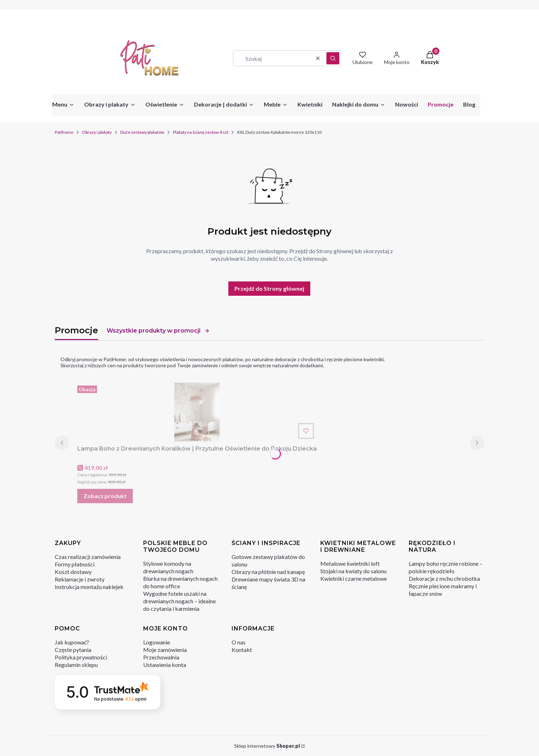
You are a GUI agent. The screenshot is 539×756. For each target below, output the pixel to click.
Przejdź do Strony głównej (269, 288)
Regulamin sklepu (76, 665)
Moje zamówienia (165, 650)
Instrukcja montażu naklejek (89, 587)
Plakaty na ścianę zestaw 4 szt (201, 132)
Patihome (64, 132)
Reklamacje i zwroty (80, 579)
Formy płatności (75, 564)
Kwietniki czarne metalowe (354, 578)
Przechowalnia (161, 657)
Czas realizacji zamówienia (88, 557)
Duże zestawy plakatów (142, 132)
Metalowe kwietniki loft (350, 563)
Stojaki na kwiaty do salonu (353, 571)
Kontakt (242, 650)
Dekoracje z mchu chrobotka (444, 578)
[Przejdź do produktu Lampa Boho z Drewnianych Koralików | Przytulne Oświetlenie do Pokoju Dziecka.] (197, 412)
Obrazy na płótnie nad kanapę (268, 572)
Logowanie (157, 642)
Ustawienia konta (165, 665)
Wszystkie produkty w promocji (158, 331)
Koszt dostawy (73, 572)
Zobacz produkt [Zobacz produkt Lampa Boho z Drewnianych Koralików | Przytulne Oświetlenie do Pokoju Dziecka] (105, 496)
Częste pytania (73, 650)
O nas (239, 642)
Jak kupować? (72, 642)
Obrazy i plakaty (97, 132)
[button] (333, 58)
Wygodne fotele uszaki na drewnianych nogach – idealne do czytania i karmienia (179, 601)
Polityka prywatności (81, 657)
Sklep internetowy (267, 746)
